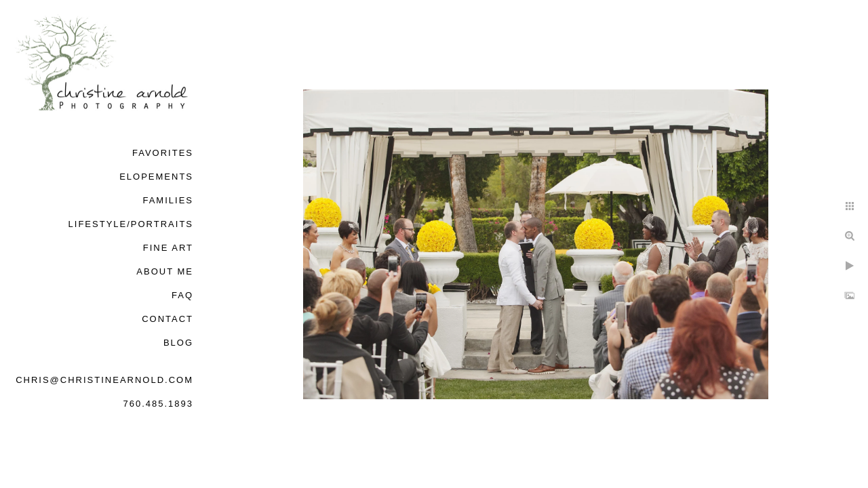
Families (168, 200)
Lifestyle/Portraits (131, 224)
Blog (178, 343)
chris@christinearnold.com (104, 380)
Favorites (163, 153)
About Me (165, 271)
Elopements (156, 177)
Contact (167, 319)
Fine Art (168, 248)
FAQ (182, 295)
